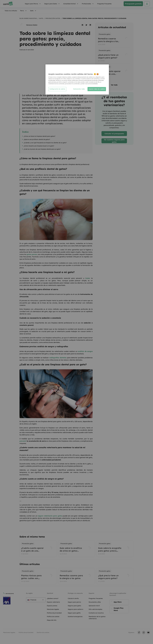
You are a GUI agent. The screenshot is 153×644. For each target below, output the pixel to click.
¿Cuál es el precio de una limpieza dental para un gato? (42, 149)
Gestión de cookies (43, 632)
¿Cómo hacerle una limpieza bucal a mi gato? (39, 146)
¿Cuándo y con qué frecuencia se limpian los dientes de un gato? (45, 143)
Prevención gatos (53, 18)
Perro (24, 11)
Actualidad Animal (71, 4)
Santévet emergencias (75, 617)
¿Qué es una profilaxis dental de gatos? (37, 139)
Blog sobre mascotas (28, 18)
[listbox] (114, 56)
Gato (33, 11)
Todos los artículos (11, 11)
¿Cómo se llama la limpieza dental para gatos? (39, 136)
